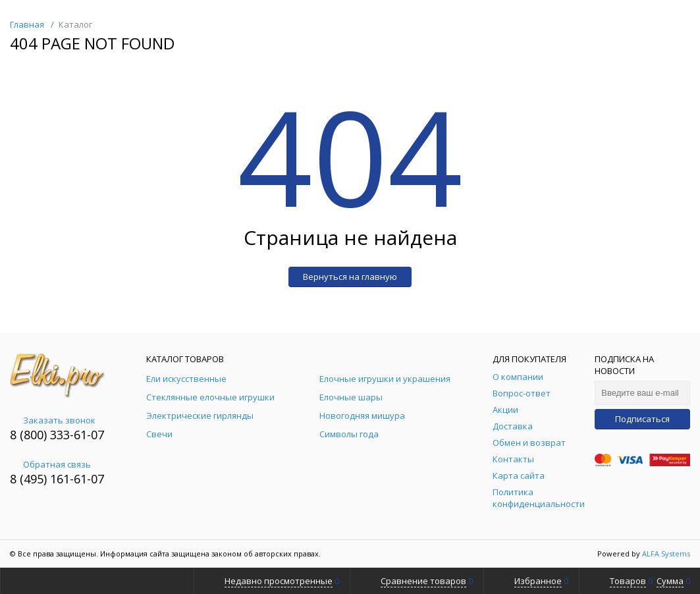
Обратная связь (50, 464)
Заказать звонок (53, 420)
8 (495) (30, 479)
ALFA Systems (666, 553)
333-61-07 (77, 435)
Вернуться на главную (350, 277)
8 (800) (30, 435)
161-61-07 (77, 479)
